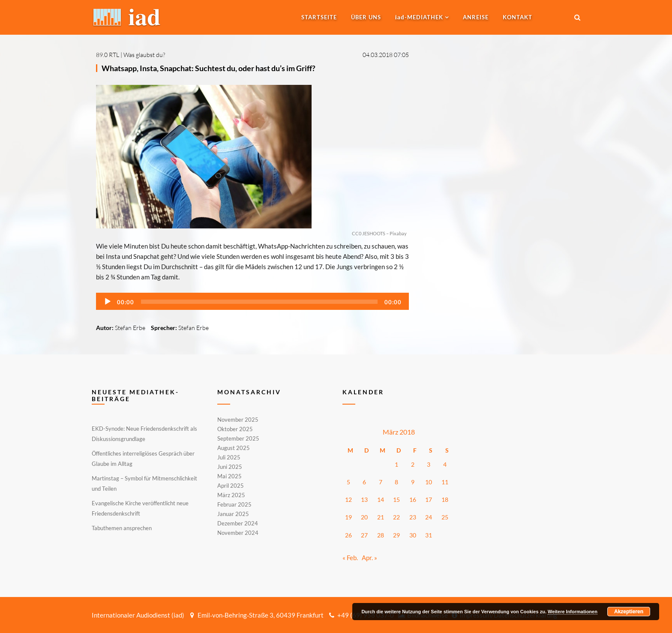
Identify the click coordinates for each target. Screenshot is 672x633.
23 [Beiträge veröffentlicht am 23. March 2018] (413, 517)
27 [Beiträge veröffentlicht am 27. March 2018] (364, 535)
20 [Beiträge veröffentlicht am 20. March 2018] (364, 517)
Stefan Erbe (130, 328)
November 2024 (238, 532)
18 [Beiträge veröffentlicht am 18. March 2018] (445, 499)
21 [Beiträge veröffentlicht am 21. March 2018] (381, 517)
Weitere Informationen (573, 612)
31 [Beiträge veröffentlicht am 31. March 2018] (429, 535)
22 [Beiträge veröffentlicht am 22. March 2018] (396, 517)
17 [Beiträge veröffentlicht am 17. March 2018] (429, 499)
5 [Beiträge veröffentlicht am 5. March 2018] (348, 482)
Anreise (476, 17)
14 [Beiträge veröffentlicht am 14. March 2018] (381, 499)
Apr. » (369, 558)
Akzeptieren (629, 612)
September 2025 (238, 438)
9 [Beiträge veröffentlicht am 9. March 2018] (413, 482)
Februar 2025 (234, 504)
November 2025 (238, 420)
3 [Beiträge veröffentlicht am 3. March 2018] (429, 464)
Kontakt (517, 17)
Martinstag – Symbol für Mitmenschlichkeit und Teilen (144, 483)
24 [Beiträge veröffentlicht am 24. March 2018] (429, 517)
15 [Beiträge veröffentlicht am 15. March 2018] (396, 499)
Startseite (319, 17)
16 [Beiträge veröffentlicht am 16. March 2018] (413, 499)
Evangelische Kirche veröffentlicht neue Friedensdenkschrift (140, 508)
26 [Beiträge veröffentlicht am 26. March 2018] (348, 535)
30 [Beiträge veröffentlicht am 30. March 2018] (413, 535)
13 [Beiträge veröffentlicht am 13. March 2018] (364, 499)
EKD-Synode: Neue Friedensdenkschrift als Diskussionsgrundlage (144, 434)
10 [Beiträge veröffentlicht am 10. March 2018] (429, 482)
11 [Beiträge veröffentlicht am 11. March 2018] (445, 482)
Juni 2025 (230, 467)
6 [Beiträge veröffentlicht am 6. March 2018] (364, 482)
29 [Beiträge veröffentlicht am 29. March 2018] (396, 535)
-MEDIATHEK (419, 17)
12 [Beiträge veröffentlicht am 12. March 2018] (348, 499)
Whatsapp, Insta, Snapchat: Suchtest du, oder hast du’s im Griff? (208, 68)
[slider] (259, 302)
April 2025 (231, 486)
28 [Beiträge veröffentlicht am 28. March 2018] (381, 535)
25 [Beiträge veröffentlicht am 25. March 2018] (445, 517)
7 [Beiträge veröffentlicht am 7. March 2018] (381, 482)
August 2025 (234, 448)
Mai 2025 (229, 476)
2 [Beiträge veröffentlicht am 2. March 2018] (413, 464)
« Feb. (350, 558)
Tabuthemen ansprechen (122, 528)
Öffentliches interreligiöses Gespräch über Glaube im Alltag (143, 459)
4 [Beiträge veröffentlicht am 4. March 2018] (445, 464)
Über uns (366, 17)
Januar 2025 (233, 514)
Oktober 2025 (235, 429)
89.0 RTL (108, 55)
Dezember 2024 (238, 523)
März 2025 (231, 495)
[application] (252, 301)
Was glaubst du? (144, 55)
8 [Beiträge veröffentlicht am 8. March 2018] (396, 482)
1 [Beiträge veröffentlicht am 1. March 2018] (396, 464)
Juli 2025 (229, 457)
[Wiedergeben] (108, 302)
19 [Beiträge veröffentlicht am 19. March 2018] (348, 517)
